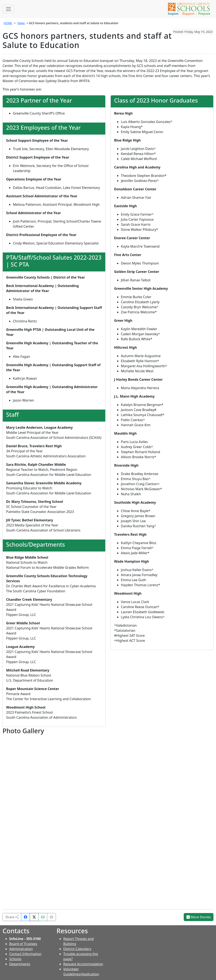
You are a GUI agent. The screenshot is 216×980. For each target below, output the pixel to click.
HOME (8, 23)
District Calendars (77, 949)
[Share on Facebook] (26, 917)
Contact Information (25, 954)
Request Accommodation (83, 964)
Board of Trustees (23, 944)
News (21, 23)
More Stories (199, 917)
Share (12, 917)
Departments (20, 964)
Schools (15, 959)
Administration (21, 949)
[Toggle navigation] (8, 9)
